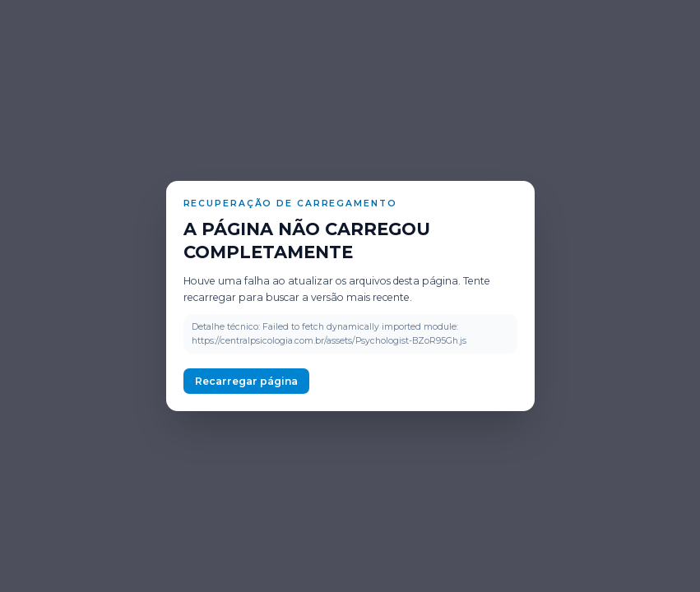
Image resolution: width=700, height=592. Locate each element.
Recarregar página (246, 381)
